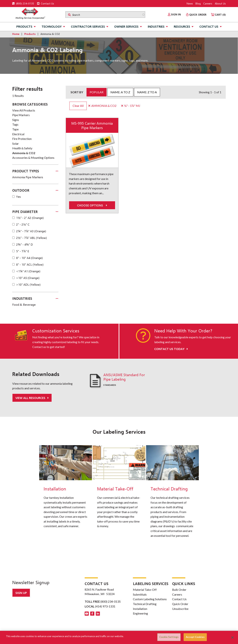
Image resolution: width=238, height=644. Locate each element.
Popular (97, 92)
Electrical (18, 134)
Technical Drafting (145, 604)
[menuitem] (174, 14)
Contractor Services (88, 26)
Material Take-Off (145, 590)
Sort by (77, 92)
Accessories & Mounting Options (33, 158)
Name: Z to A (147, 92)
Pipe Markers (21, 115)
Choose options (92, 205)
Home (16, 34)
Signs (16, 120)
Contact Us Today (171, 349)
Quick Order (180, 604)
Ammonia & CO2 (24, 153)
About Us (220, 3)
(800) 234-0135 (23, 3)
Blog (198, 3)
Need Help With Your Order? (183, 331)
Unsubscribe (180, 609)
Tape (15, 129)
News (190, 3)
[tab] (35, 171)
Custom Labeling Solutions (150, 599)
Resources (182, 26)
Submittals (140, 594)
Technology (52, 26)
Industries (156, 26)
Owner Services (126, 26)
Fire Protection (22, 139)
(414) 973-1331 (105, 606)
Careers (208, 3)
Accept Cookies (195, 637)
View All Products (24, 110)
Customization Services (56, 331)
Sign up (21, 593)
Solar (16, 143)
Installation (140, 609)
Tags (15, 124)
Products (24, 26)
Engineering (140, 613)
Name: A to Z (120, 92)
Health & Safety (22, 148)
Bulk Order (179, 590)
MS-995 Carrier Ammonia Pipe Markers (92, 125)
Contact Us (46, 3)
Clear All (78, 106)
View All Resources (31, 398)
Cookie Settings (169, 637)
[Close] (232, 638)
